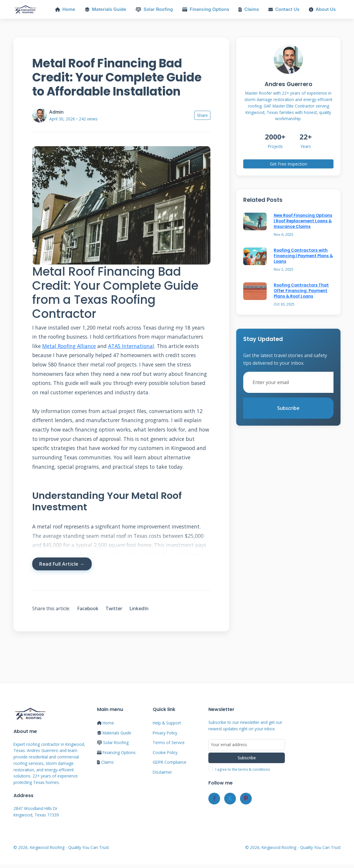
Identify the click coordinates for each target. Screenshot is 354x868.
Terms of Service (169, 743)
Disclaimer (162, 773)
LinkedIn (139, 609)
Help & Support (167, 723)
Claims (249, 10)
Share (202, 116)
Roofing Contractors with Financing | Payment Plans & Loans (303, 256)
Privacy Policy (165, 733)
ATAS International (131, 347)
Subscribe (288, 408)
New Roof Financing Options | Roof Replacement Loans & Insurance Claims (303, 222)
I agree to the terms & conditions (243, 770)
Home (65, 10)
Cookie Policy (165, 753)
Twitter (114, 609)
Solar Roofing (154, 10)
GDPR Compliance (170, 763)
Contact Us (284, 10)
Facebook (88, 609)
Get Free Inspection (289, 164)
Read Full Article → (62, 564)
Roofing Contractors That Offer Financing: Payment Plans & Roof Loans (301, 291)
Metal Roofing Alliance (69, 347)
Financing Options (206, 10)
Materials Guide (105, 10)
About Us (322, 10)
